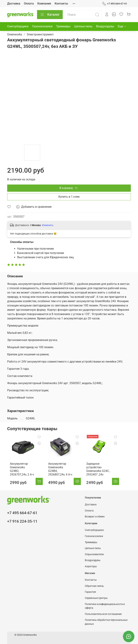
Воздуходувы (105, 26)
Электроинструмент (40, 34)
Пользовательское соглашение (103, 614)
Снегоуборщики (18, 26)
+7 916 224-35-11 (22, 521)
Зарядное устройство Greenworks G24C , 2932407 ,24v (96, 468)
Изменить (48, 225)
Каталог (50, 15)
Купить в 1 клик (69, 197)
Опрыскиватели (94, 554)
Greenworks (15, 34)
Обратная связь (94, 586)
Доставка (14, 4)
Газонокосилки (42, 26)
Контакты (61, 4)
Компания (44, 4)
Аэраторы (91, 566)
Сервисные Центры (96, 598)
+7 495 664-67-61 (115, 4)
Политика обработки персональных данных (106, 622)
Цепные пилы (83, 26)
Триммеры (63, 26)
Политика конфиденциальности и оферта (105, 606)
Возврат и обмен (95, 517)
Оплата (29, 4)
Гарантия (90, 592)
